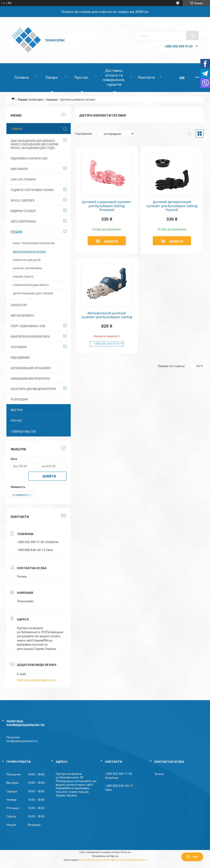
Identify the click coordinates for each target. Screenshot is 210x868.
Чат (192, 857)
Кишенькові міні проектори (30, 379)
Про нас (81, 77)
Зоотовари (19, 347)
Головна (22, 77)
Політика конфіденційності (130, 860)
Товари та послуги (30, 99)
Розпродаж (19, 399)
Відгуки (17, 410)
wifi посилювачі (22, 316)
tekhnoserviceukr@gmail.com (37, 680)
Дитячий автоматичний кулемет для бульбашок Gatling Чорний (172, 206)
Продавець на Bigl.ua (105, 856)
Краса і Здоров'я (23, 200)
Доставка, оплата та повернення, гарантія (114, 77)
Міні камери (19, 169)
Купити (111, 241)
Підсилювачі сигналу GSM (29, 158)
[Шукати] (192, 35)
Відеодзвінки (20, 358)
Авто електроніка (23, 221)
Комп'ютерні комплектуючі (30, 337)
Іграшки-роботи (23, 277)
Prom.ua (126, 852)
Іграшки (52, 99)
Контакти (146, 77)
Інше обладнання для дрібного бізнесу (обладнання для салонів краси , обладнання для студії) (34, 144)
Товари (51, 77)
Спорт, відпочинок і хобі (28, 326)
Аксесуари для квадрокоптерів (33, 389)
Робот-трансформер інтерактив (34, 243)
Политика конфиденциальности (22, 739)
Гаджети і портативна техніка (32, 190)
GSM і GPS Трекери (23, 179)
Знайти (49, 476)
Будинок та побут (23, 211)
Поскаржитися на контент (96, 860)
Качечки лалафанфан (28, 268)
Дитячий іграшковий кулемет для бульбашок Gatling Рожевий (107, 206)
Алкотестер (19, 305)
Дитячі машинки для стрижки (33, 293)
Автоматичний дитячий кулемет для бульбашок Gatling (107, 315)
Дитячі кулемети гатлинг (30, 251)
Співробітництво (23, 431)
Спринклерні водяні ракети (31, 285)
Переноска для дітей (27, 260)
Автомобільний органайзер (31, 368)
